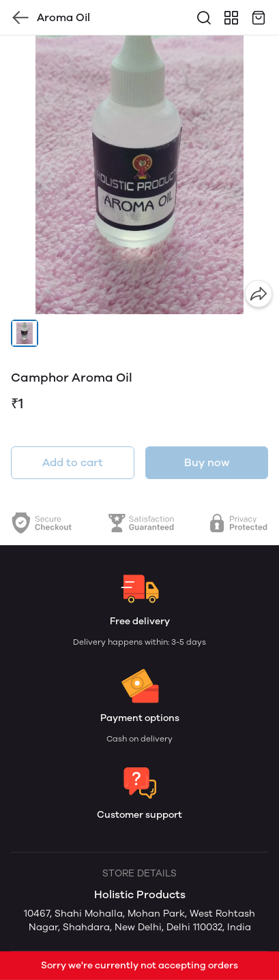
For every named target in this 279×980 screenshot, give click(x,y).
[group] (139, 175)
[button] (25, 333)
